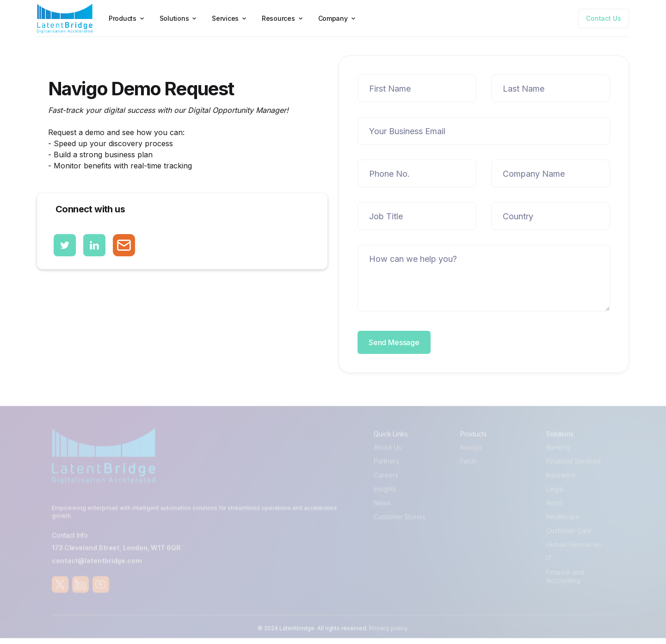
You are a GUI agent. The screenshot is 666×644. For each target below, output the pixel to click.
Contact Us (604, 18)
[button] (127, 19)
